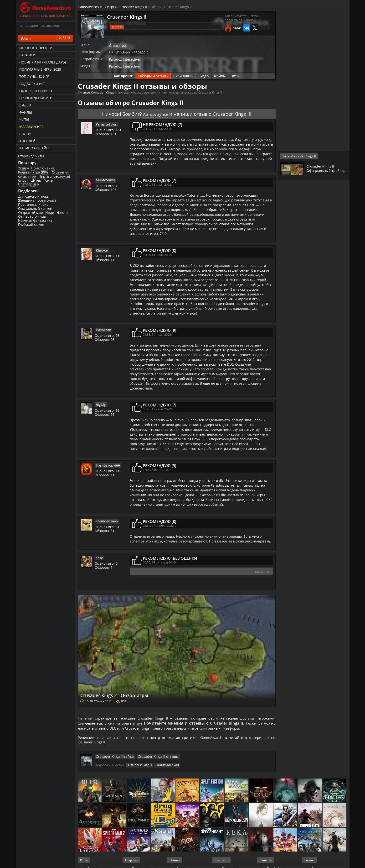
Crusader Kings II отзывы (151, 758)
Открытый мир (31, 213)
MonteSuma (105, 179)
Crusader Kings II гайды (113, 758)
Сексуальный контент (36, 208)
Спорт (23, 180)
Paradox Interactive (123, 58)
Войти (46, 38)
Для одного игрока (33, 196)
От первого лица (32, 216)
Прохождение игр (36, 98)
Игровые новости (36, 48)
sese (99, 556)
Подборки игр (32, 84)
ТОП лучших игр (34, 76)
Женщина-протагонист (37, 200)
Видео (25, 105)
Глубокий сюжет (31, 224)
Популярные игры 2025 (40, 69)
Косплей (27, 141)
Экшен (23, 168)
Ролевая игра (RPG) (34, 172)
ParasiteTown (105, 123)
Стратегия (60, 172)
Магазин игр (31, 127)
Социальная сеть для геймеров (46, 9)
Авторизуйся (155, 113)
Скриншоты (183, 75)
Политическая (164, 766)
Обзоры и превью (36, 91)
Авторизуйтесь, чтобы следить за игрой (243, 18)
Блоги (25, 134)
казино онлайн (34, 148)
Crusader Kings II (133, 7)
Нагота (62, 213)
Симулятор (27, 176)
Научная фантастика (35, 220)
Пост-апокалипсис (33, 204)
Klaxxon (102, 249)
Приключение (43, 168)
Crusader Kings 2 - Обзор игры (128, 694)
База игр (27, 55)
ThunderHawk (106, 520)
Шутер (36, 180)
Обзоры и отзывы (153, 75)
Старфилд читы (31, 156)
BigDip (100, 403)
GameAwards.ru (91, 7)
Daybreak (103, 328)
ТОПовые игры (139, 766)
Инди (50, 213)
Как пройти (124, 75)
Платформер (28, 184)
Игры (111, 7)
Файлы (26, 112)
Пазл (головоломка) (54, 176)
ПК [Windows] (119, 52)
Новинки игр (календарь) (43, 62)
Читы (24, 119)
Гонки (48, 180)
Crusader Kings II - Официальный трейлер (322, 168)
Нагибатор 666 (107, 464)
